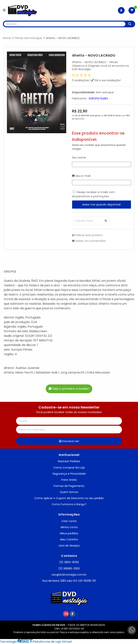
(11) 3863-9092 (69, 562)
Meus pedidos (69, 533)
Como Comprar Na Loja (69, 468)
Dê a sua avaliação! (106, 80)
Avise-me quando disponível (101, 205)
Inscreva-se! (69, 441)
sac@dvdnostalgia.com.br (69, 575)
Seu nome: (79, 158)
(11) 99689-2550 (69, 568)
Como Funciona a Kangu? (69, 504)
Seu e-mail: (81, 176)
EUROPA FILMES (98, 98)
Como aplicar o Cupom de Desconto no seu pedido (69, 498)
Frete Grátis (69, 480)
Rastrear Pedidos (69, 461)
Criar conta (69, 521)
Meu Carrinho (69, 539)
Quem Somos (69, 492)
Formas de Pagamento (69, 486)
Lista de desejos (69, 546)
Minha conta (69, 527)
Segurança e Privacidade (69, 474)
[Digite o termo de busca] (65, 24)
